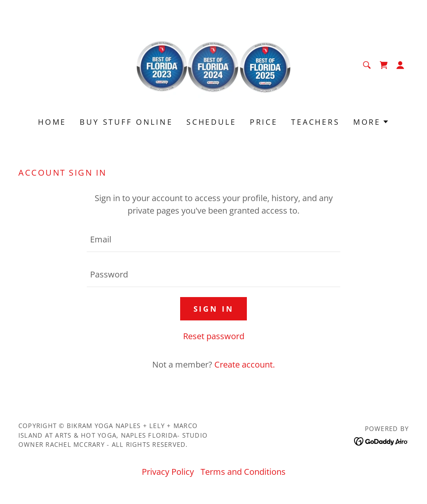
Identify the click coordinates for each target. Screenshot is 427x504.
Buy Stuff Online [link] (126, 122)
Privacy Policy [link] (168, 472)
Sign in (214, 309)
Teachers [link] (315, 122)
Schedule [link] (211, 122)
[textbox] (213, 239)
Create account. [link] (245, 364)
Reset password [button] (214, 336)
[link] (213, 64)
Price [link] (264, 122)
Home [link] (52, 122)
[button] (400, 65)
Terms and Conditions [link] (243, 472)
